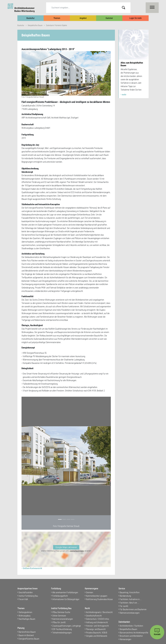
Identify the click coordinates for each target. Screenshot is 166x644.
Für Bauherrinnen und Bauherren (133, 609)
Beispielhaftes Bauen (35, 25)
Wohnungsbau (24, 616)
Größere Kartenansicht (32, 568)
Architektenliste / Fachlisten (131, 626)
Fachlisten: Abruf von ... (129, 603)
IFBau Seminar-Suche (61, 612)
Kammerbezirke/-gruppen (97, 596)
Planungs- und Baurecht (96, 629)
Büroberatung (125, 596)
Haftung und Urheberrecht (97, 622)
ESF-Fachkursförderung (62, 629)
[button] (25, 456)
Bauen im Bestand (26, 635)
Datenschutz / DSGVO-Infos (97, 619)
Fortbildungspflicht (60, 596)
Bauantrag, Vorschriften (130, 592)
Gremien (90, 592)
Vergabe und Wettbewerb (97, 636)
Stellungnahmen (25, 612)
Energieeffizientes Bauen (29, 639)
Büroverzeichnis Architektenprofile (134, 633)
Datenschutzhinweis (77, 551)
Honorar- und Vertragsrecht (97, 626)
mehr (124, 95)
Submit (125, 8)
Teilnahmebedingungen (62, 633)
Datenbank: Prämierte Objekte (56, 25)
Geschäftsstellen (26, 592)
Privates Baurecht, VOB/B (97, 633)
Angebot (83, 18)
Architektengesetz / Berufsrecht (99, 612)
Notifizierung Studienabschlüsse (99, 599)
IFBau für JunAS (59, 622)
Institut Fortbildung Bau (28, 596)
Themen (57, 18)
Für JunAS (124, 606)
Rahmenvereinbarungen (130, 613)
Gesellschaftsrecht (94, 616)
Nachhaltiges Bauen (27, 619)
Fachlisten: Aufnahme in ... (131, 599)
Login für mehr (135, 18)
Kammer (109, 18)
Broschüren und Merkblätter (131, 636)
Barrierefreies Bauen (27, 632)
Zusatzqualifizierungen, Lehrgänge (67, 626)
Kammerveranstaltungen (63, 619)
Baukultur (31, 18)
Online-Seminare (59, 616)
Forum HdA (23, 599)
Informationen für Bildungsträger (66, 599)
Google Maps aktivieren (66, 547)
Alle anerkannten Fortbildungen (65, 592)
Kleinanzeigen (125, 639)
